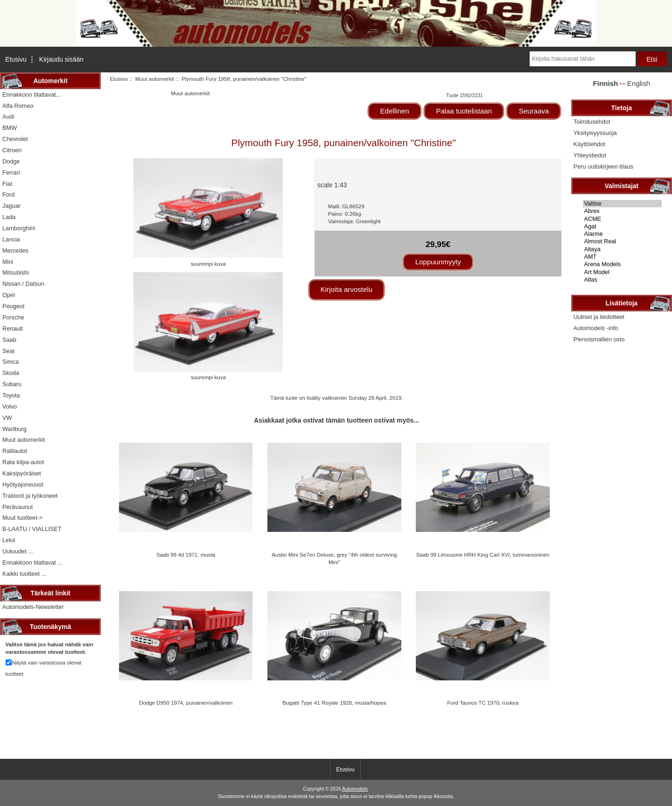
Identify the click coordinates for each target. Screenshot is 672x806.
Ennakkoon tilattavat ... (32, 562)
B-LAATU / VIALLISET (32, 529)
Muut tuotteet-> (22, 518)
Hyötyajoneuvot (23, 484)
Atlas (622, 280)
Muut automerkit (155, 79)
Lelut (9, 540)
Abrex (622, 211)
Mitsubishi (16, 272)
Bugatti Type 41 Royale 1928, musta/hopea (334, 703)
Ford (8, 194)
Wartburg (14, 429)
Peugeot (14, 306)
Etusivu (16, 59)
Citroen (12, 150)
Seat (8, 351)
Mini (8, 262)
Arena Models (622, 264)
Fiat (7, 184)
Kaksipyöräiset (22, 473)
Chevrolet (15, 139)
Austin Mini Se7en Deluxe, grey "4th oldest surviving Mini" (334, 558)
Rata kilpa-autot (23, 462)
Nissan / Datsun (23, 284)
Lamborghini (19, 228)
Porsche (13, 317)
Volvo (10, 407)
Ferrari (11, 173)
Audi (8, 117)
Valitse (622, 204)
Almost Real (622, 241)
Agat (622, 226)
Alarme (622, 234)
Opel (9, 295)
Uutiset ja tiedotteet (599, 317)
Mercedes (15, 251)
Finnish (606, 83)
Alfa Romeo (18, 106)
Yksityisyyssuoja (595, 133)
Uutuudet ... (18, 551)
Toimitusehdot (592, 122)
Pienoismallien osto (599, 339)
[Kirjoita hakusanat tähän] (583, 59)
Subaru (12, 384)
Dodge (11, 161)
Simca (10, 362)
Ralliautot (15, 451)
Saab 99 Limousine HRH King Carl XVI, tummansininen (483, 555)
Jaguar (11, 206)
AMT (622, 257)
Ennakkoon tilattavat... (31, 95)
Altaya (622, 249)
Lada (9, 217)
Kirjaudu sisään (61, 59)
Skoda (11, 373)
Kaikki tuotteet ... (24, 574)
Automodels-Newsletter (33, 607)
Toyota (11, 395)
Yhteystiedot (590, 155)
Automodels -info (596, 328)
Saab (9, 340)
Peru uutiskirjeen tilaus (603, 166)
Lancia (11, 239)
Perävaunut (17, 507)
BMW (10, 128)
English (639, 83)
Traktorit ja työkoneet (30, 496)
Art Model (622, 272)
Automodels (355, 789)
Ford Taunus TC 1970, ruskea (483, 703)
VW (7, 418)
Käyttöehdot (589, 144)
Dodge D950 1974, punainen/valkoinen (186, 703)
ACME (622, 219)
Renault (13, 329)
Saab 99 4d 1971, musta (186, 555)
